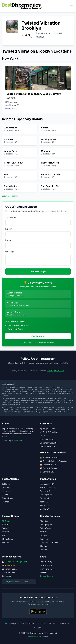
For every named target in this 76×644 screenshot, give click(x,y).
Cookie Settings (47, 576)
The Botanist (7, 539)
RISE (4, 535)
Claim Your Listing (47, 446)
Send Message (38, 271)
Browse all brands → (11, 196)
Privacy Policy (46, 562)
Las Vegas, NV (46, 495)
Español (31, 623)
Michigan (6, 491)
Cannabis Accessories (49, 542)
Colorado (6, 488)
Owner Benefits (9, 572)
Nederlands (64, 623)
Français (41, 623)
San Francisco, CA (48, 488)
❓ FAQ (43, 436)
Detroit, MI (44, 498)
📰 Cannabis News (48, 465)
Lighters (43, 535)
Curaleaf (6, 528)
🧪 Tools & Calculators (50, 432)
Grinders (44, 550)
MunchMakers (17, 441)
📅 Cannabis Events (48, 468)
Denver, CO (45, 491)
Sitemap (43, 572)
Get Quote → (38, 336)
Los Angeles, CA (47, 484)
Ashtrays (44, 532)
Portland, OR (45, 505)
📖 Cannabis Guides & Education (54, 461)
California (6, 484)
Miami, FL (44, 502)
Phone (8, 240)
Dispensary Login (9, 569)
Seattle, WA (45, 509)
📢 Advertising (8, 565)
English (21, 623)
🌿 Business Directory (49, 458)
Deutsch (52, 623)
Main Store (45, 521)
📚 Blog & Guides (47, 429)
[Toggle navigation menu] (71, 6)
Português (38, 627)
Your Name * (12, 217)
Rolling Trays (46, 528)
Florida (5, 495)
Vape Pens (45, 539)
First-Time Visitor (47, 439)
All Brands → (8, 521)
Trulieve (5, 532)
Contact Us (7, 576)
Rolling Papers (46, 525)
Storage (43, 546)
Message (10, 252)
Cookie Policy (46, 565)
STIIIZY (5, 525)
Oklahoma (6, 502)
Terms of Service (47, 569)
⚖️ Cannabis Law (47, 472)
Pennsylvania (8, 498)
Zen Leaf (6, 542)
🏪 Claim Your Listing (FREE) (14, 562)
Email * (9, 229)
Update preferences (55, 371)
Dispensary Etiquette (49, 443)
